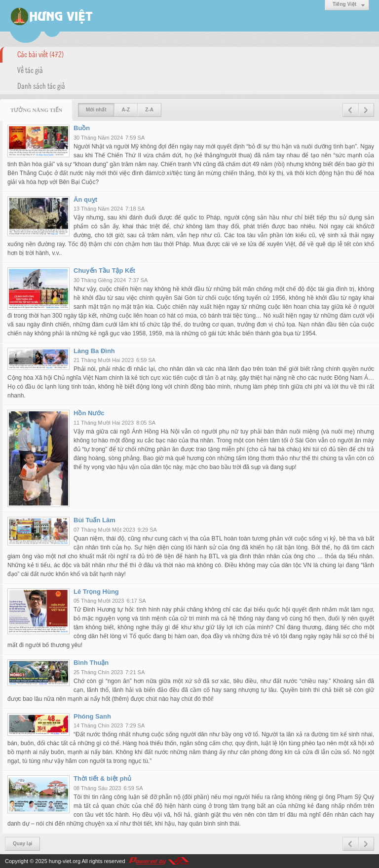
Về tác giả (30, 70)
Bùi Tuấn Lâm (95, 520)
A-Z (126, 110)
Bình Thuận (91, 663)
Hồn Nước (89, 413)
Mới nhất (96, 110)
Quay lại (22, 844)
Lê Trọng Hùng (96, 592)
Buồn (82, 128)
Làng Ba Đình (94, 351)
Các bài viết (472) (40, 54)
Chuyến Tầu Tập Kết (104, 271)
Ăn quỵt (85, 199)
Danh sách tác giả (41, 85)
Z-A (149, 110)
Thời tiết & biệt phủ (102, 778)
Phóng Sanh (92, 716)
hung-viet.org (65, 861)
